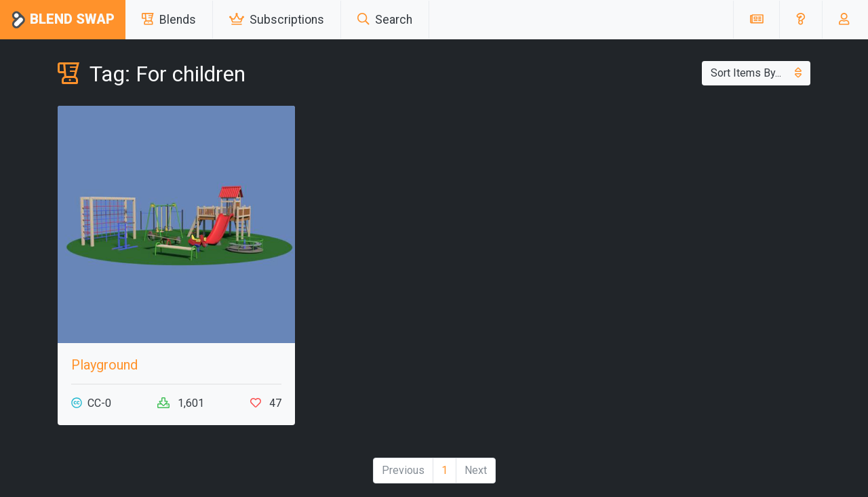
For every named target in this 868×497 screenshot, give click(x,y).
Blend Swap (63, 20)
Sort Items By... (756, 73)
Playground (104, 365)
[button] (801, 20)
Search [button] (385, 20)
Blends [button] (169, 20)
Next (476, 470)
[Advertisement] (692, 201)
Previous (403, 470)
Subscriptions (277, 20)
